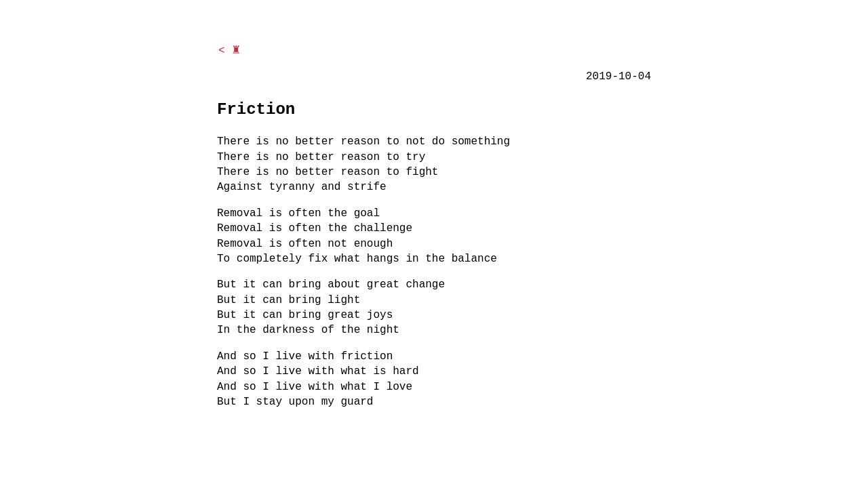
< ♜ (230, 51)
